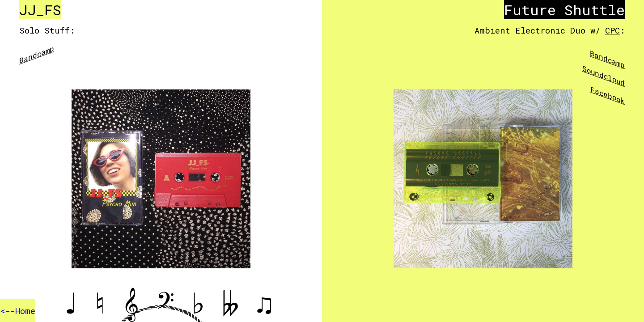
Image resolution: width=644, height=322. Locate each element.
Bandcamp (37, 54)
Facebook (608, 95)
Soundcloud (604, 76)
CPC (612, 30)
